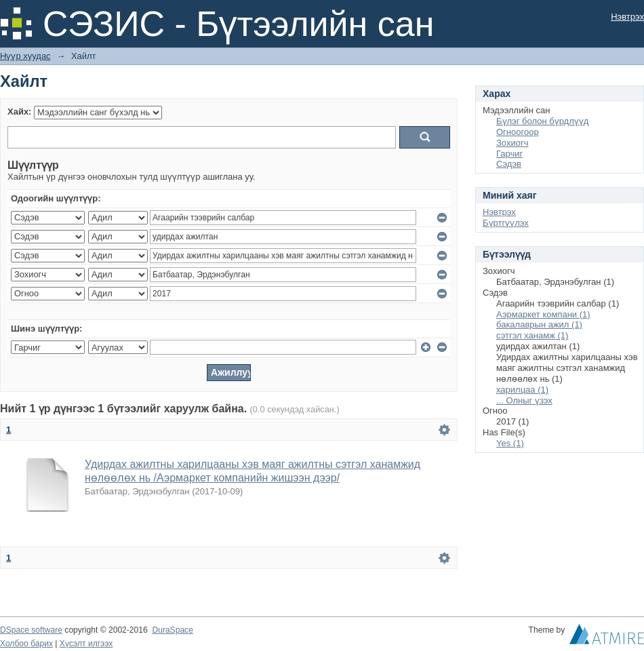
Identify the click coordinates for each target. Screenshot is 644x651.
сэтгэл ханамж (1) (532, 335)
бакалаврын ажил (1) (539, 324)
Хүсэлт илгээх (86, 644)
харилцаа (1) (522, 390)
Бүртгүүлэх (506, 223)
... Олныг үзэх (524, 400)
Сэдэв (509, 164)
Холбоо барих (26, 644)
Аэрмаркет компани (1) (543, 314)
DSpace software (31, 630)
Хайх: (19, 112)
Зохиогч (512, 143)
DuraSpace (172, 630)
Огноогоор (518, 132)
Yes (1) (510, 443)
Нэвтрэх (627, 17)
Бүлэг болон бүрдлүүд (542, 121)
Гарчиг (509, 154)
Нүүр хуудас (25, 56)
